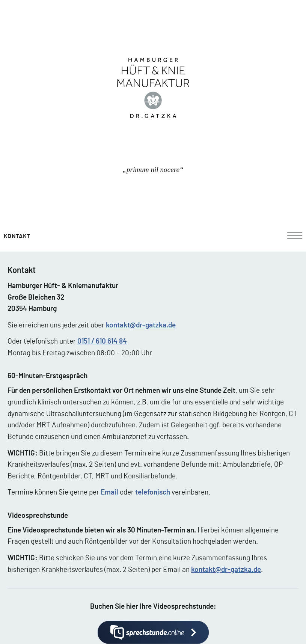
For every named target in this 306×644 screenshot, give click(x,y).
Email (109, 492)
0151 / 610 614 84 (102, 342)
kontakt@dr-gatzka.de (141, 325)
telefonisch (153, 492)
